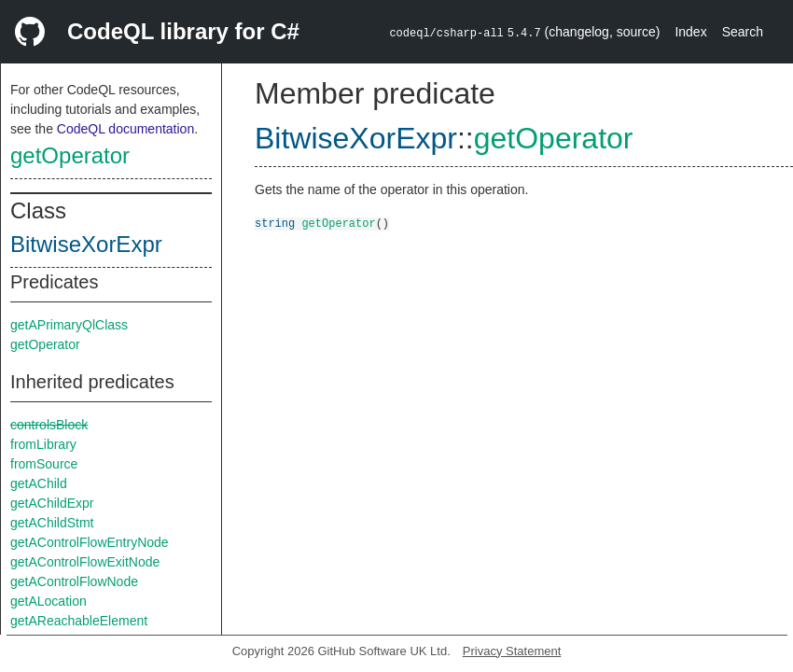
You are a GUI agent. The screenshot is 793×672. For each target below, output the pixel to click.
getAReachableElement (79, 621)
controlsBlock (49, 425)
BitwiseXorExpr (86, 244)
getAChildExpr (52, 503)
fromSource (44, 464)
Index (690, 32)
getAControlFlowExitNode (85, 562)
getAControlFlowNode (74, 581)
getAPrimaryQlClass (69, 325)
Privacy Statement (512, 651)
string (275, 223)
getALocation (49, 601)
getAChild (39, 483)
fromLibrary (43, 444)
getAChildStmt (52, 523)
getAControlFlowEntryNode (90, 542)
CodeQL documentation (125, 129)
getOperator (70, 155)
